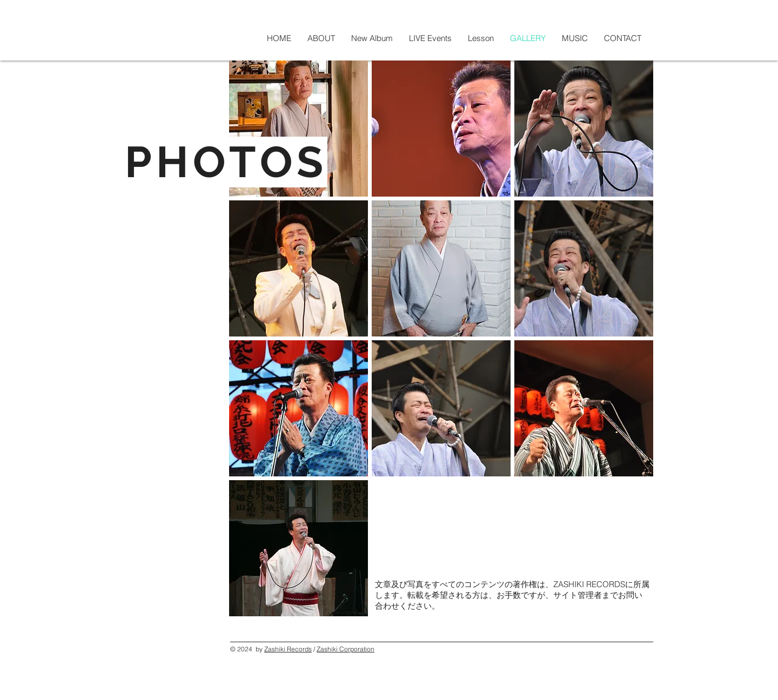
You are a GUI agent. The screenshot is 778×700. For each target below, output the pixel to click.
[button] (299, 129)
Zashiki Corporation (346, 649)
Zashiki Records (288, 649)
